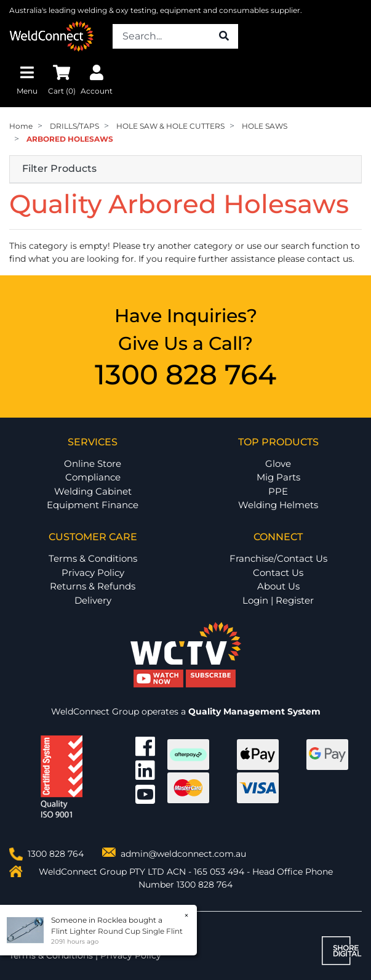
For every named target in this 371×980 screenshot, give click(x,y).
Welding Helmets (278, 505)
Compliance (93, 477)
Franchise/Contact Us (278, 558)
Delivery (93, 600)
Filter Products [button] (59, 169)
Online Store (93, 464)
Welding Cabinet (93, 491)
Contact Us (278, 573)
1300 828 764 (185, 374)
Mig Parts (278, 477)
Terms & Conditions (93, 558)
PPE (278, 491)
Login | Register (278, 600)
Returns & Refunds (93, 586)
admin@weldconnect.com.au (183, 854)
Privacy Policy (93, 573)
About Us (278, 586)
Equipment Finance (93, 505)
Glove (278, 464)
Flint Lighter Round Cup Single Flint (116, 931)
